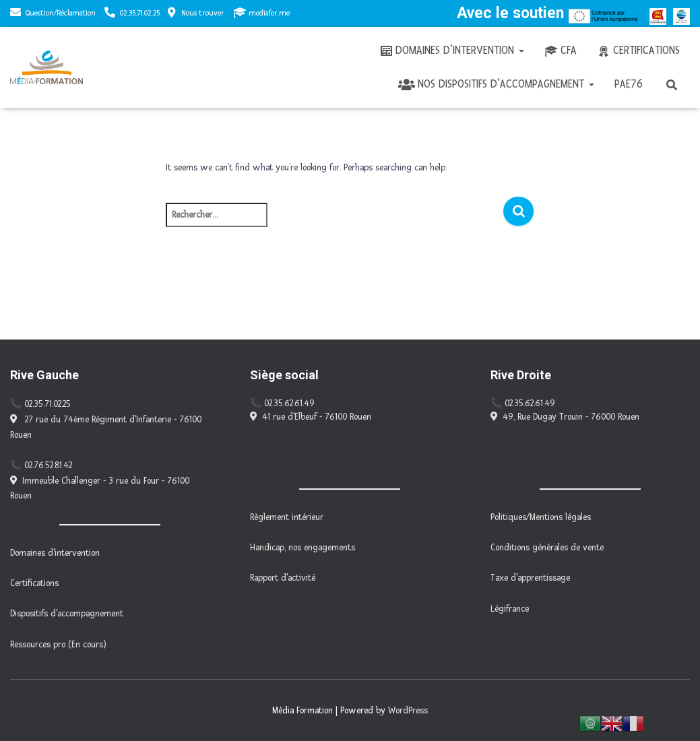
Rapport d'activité (283, 578)
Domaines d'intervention (55, 553)
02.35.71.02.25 (140, 13)
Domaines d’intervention (452, 51)
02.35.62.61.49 (289, 404)
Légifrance (510, 609)
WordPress (408, 711)
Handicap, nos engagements (303, 548)
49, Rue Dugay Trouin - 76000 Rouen (565, 417)
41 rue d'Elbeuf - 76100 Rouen (311, 417)
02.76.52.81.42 (48, 465)
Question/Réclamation (61, 13)
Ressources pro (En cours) (58, 645)
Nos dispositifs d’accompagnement (496, 84)
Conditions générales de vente (547, 548)
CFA (561, 51)
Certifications (638, 51)
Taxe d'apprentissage (530, 578)
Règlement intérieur (287, 517)
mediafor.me (261, 13)
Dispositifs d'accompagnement (67, 614)
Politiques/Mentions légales (541, 517)
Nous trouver (196, 13)
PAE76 (629, 84)
